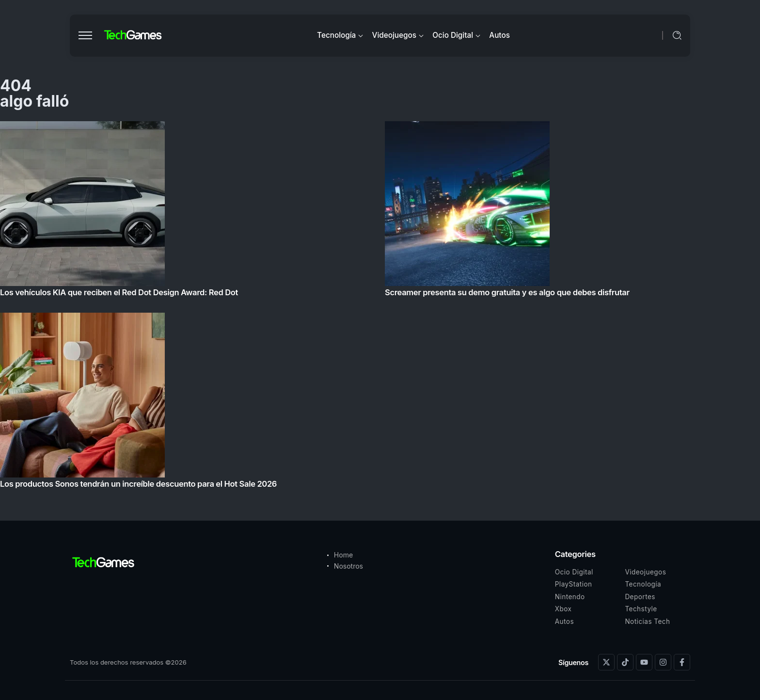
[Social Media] (606, 662)
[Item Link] (380, 308)
